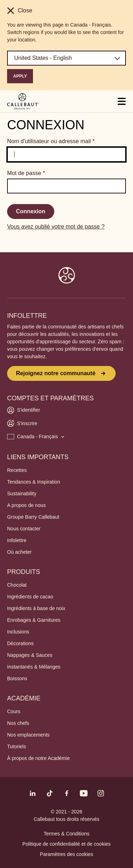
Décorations (20, 643)
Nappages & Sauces (30, 655)
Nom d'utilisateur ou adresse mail (51, 141)
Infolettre (17, 540)
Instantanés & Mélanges (34, 667)
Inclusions (18, 632)
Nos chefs (18, 723)
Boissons (17, 678)
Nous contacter (24, 529)
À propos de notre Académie (38, 758)
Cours (14, 711)
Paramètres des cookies (66, 854)
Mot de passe (26, 173)
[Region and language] (66, 58)
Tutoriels (16, 746)
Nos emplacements (28, 735)
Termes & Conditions (66, 834)
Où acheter (19, 552)
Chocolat (17, 585)
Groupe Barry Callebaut (33, 517)
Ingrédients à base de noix (36, 608)
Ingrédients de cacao (30, 597)
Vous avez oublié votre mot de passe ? (56, 227)
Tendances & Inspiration (34, 482)
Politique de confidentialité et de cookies (66, 844)
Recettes (17, 470)
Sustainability (22, 494)
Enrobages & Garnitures (34, 620)
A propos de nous (26, 505)
